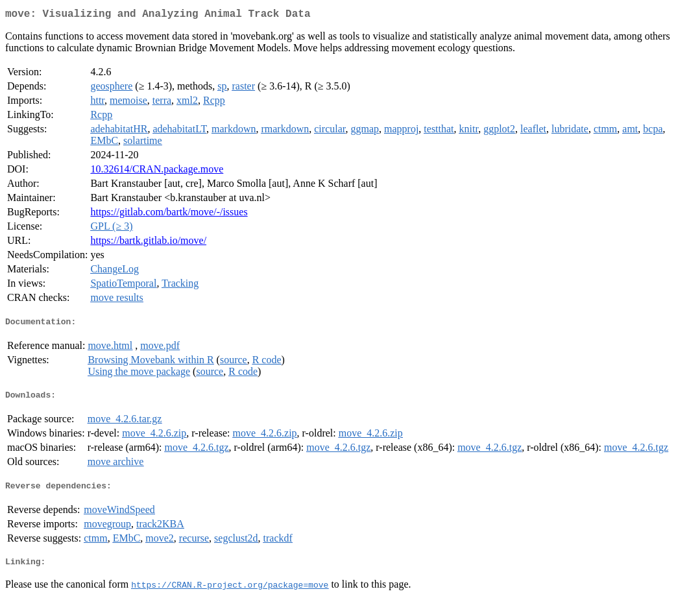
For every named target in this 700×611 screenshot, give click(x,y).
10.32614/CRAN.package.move (157, 172)
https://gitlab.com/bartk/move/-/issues (169, 214)
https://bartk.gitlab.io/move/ (148, 243)
